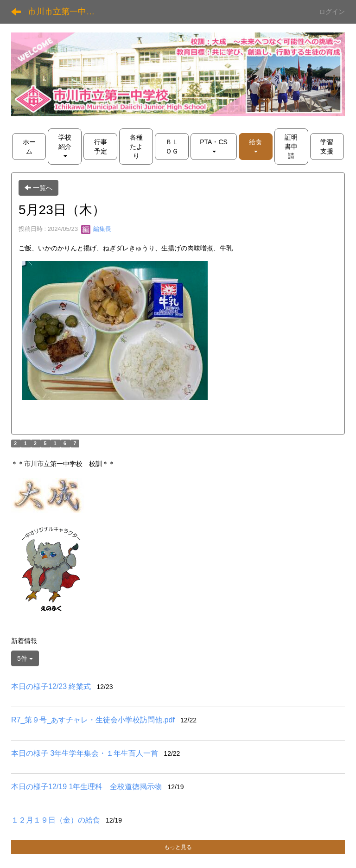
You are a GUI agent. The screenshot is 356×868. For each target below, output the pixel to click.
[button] (256, 147)
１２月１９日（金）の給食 (56, 820)
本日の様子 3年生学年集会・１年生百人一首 (85, 753)
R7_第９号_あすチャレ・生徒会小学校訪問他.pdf (93, 720)
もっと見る (178, 847)
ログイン (332, 12)
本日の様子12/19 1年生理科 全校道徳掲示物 (86, 787)
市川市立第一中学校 (65, 12)
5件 (25, 658)
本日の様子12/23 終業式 (51, 686)
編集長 (96, 229)
